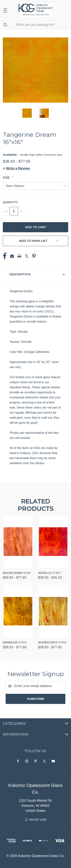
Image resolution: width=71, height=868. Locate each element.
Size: (7, 178)
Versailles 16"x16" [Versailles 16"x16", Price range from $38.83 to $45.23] (49, 573)
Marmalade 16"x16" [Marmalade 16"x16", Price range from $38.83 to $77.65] (15, 642)
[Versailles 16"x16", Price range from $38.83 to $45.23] (53, 542)
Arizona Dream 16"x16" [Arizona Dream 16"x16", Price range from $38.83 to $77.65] (17, 573)
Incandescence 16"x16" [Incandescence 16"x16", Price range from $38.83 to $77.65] (52, 642)
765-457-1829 (37, 820)
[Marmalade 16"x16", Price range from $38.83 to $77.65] (18, 611)
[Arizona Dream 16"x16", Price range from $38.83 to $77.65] (18, 542)
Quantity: (10, 202)
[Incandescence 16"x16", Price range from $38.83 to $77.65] (53, 611)
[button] (16, 168)
